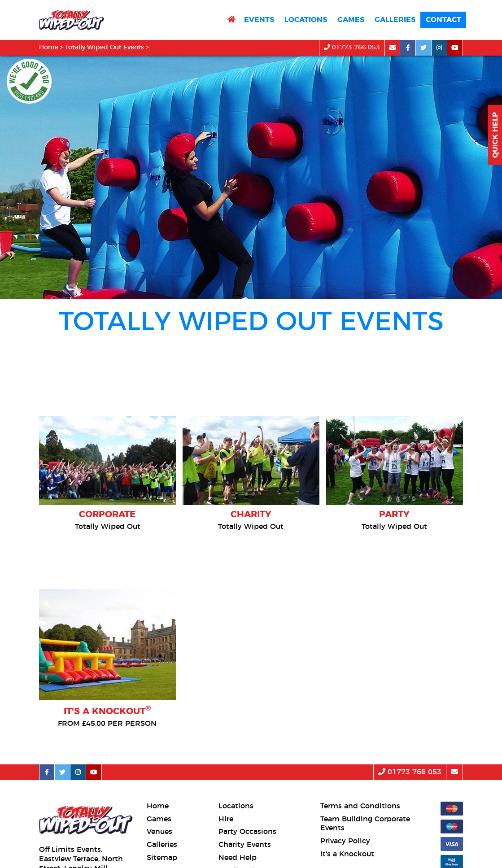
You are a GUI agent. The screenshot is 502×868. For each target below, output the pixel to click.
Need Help (238, 858)
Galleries (395, 20)
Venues (159, 832)
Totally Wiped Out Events (105, 48)
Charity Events (245, 845)
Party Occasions (247, 832)
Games (351, 20)
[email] (392, 48)
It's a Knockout (347, 854)
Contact (443, 20)
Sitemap (162, 858)
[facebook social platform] (408, 48)
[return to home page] (231, 20)
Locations (306, 20)
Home (49, 48)
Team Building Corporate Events (365, 824)
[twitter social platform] (424, 48)
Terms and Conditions (360, 806)
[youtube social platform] (455, 48)
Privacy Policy (345, 841)
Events (259, 20)
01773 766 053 (352, 47)
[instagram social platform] (439, 48)
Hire (226, 819)
